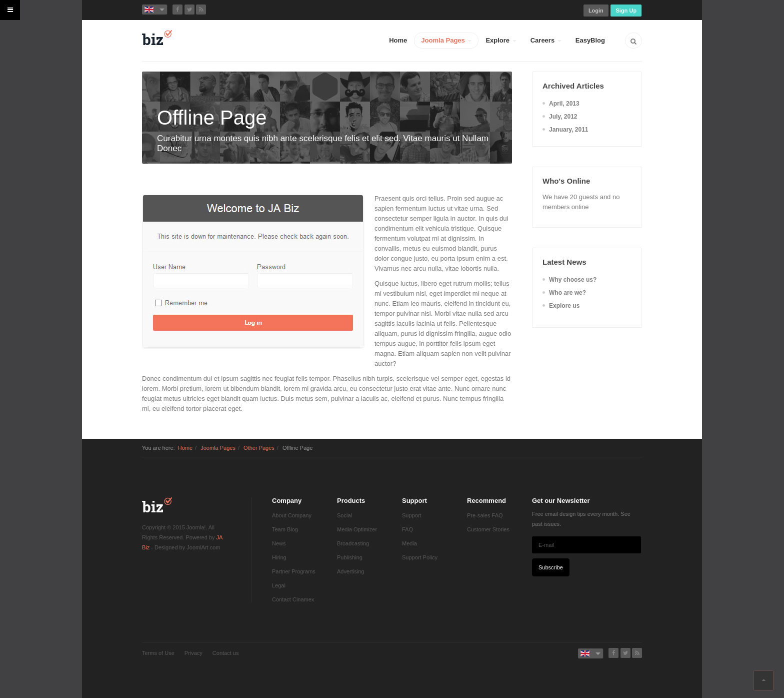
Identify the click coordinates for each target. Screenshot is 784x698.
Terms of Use (158, 653)
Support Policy (420, 557)
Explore (501, 40)
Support (412, 515)
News (279, 543)
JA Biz (157, 505)
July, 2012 (563, 117)
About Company (292, 515)
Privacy (193, 653)
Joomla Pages (446, 40)
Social (344, 515)
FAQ (407, 529)
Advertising (350, 571)
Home (398, 40)
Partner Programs (294, 571)
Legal (279, 585)
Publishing (350, 557)
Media (409, 543)
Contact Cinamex (293, 599)
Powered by (157, 670)
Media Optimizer (357, 529)
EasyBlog (590, 40)
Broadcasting (353, 543)
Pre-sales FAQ (485, 515)
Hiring (279, 557)
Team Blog (285, 529)
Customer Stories (488, 529)
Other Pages (259, 448)
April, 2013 (564, 104)
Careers (546, 40)
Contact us (226, 653)
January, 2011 (569, 130)
